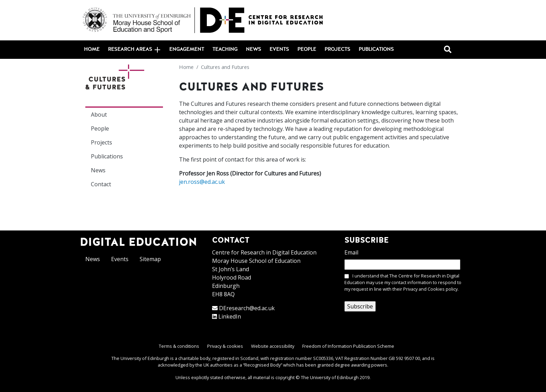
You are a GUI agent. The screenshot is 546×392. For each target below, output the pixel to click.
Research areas (134, 50)
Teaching (225, 49)
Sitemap (150, 259)
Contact (101, 184)
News (253, 49)
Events (279, 49)
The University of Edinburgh (330, 377)
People (307, 49)
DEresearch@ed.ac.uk (247, 308)
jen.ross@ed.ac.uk (202, 182)
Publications (376, 49)
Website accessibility (273, 346)
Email (351, 252)
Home (92, 49)
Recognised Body (263, 365)
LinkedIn (230, 316)
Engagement (187, 49)
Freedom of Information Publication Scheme (348, 346)
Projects (337, 49)
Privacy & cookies (225, 346)
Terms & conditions (179, 346)
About (99, 115)
